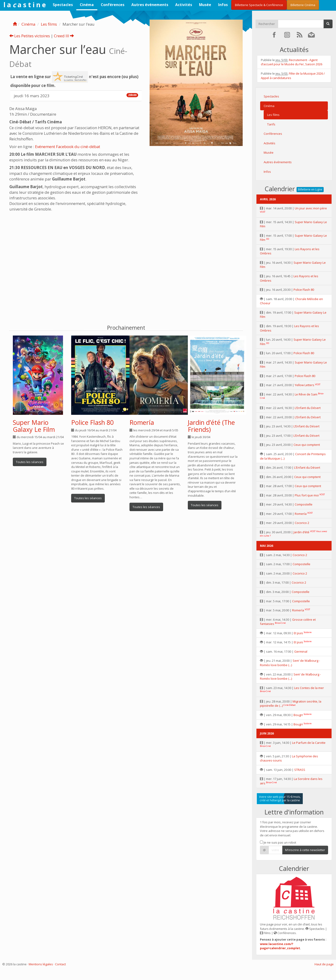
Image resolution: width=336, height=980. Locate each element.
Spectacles (63, 5)
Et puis (298, 633)
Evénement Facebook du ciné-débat (68, 147)
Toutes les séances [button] (30, 462)
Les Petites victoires (30, 36)
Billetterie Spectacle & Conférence (259, 5)
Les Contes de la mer (309, 688)
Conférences (113, 5)
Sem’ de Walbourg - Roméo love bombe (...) (290, 663)
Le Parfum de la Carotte (309, 743)
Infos (223, 5)
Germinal (301, 651)
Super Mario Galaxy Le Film (34, 426)
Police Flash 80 (92, 422)
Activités (184, 5)
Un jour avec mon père (311, 208)
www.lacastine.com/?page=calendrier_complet (280, 946)
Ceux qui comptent (307, 445)
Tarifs (271, 124)
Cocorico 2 (302, 523)
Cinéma (87, 5)
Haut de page (324, 964)
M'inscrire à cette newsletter (305, 850)
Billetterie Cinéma (303, 5)
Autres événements (150, 5)
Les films (49, 24)
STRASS (300, 770)
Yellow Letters (304, 385)
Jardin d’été (301, 532)
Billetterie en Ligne (310, 189)
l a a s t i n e (25, 5)
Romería (142, 422)
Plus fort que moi (307, 495)
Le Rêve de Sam (306, 394)
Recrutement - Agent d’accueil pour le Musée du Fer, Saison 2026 (292, 62)
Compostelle (304, 504)
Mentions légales (41, 964)
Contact (60, 964)
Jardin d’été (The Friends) (211, 426)
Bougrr (298, 715)
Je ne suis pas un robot (278, 842)
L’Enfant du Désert (308, 408)
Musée (205, 5)
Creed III (64, 36)
